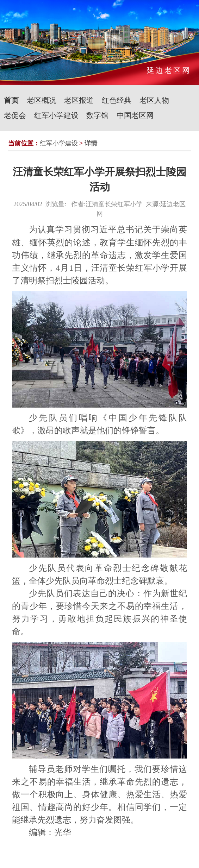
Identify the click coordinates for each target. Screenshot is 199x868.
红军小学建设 (56, 115)
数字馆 (97, 115)
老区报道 (79, 100)
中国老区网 (135, 115)
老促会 (15, 115)
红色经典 (117, 100)
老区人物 (154, 100)
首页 (11, 100)
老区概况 (42, 100)
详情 (91, 143)
